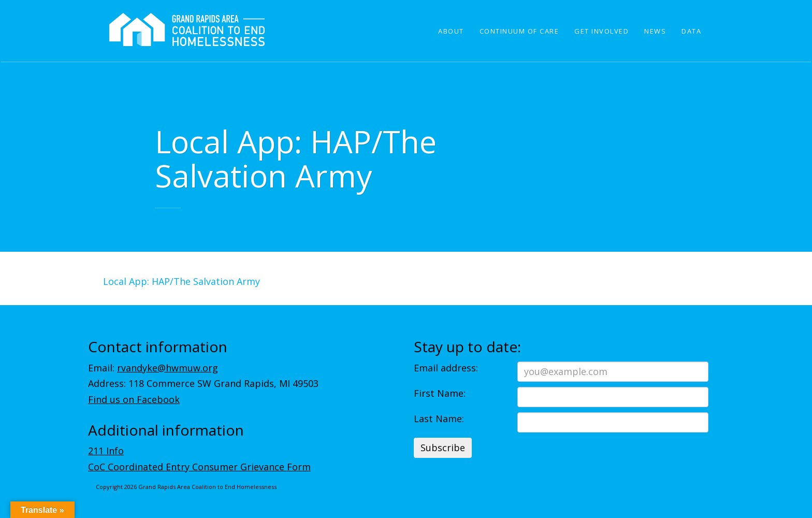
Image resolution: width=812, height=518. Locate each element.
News (655, 31)
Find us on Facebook (134, 399)
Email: (153, 368)
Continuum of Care (519, 31)
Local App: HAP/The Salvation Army (182, 281)
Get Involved (601, 31)
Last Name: (439, 419)
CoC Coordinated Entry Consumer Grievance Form (199, 467)
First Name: (440, 393)
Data (691, 31)
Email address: (446, 368)
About (451, 31)
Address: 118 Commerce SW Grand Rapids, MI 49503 (203, 383)
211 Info (106, 451)
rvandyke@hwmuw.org (168, 368)
